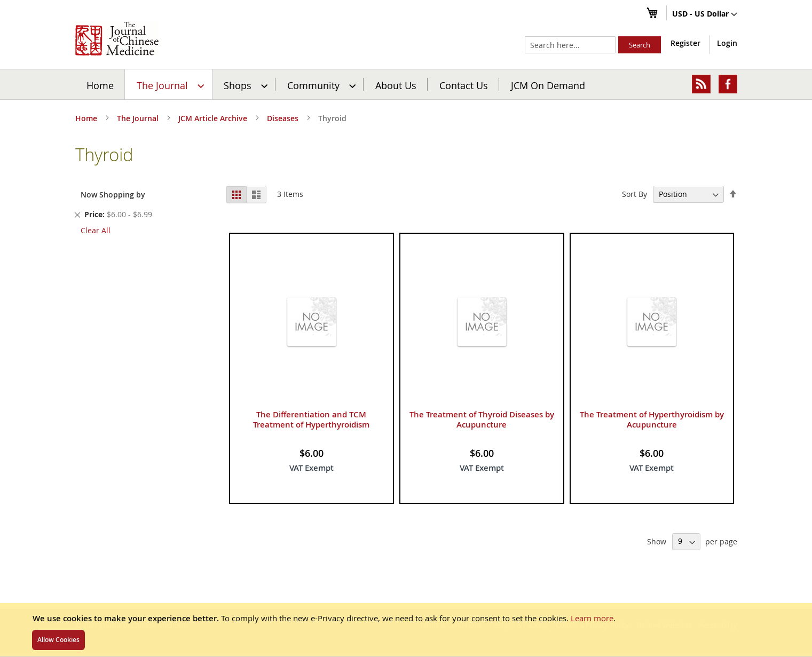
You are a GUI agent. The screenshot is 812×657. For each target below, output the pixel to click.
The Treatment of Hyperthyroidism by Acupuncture (652, 419)
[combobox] (570, 45)
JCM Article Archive (214, 118)
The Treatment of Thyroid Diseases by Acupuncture (482, 419)
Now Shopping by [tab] (113, 195)
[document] (406, 630)
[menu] (406, 84)
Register (685, 43)
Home (100, 85)
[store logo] (117, 38)
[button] (705, 14)
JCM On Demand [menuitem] (548, 85)
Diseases (284, 118)
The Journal (139, 118)
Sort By (634, 194)
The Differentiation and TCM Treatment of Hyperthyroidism (311, 419)
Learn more (592, 618)
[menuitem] (169, 84)
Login (727, 43)
